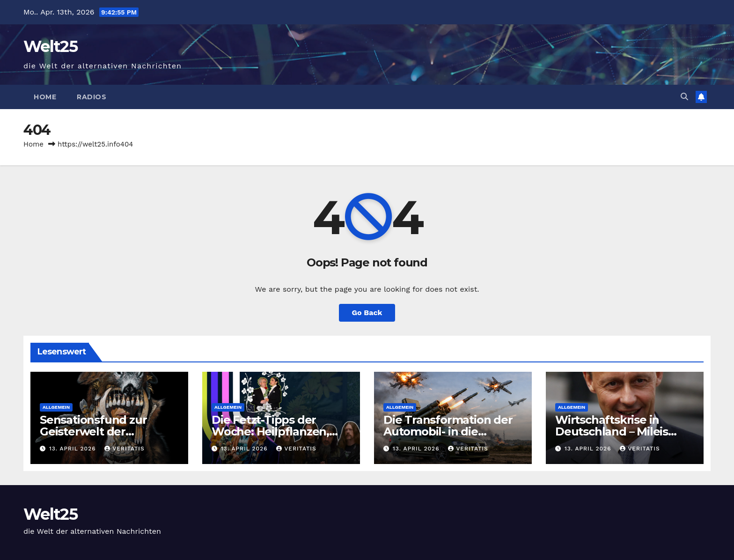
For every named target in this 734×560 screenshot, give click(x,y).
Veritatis (124, 449)
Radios (92, 97)
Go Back (367, 313)
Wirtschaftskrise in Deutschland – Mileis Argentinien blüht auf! (617, 431)
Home (45, 97)
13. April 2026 (73, 449)
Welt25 (50, 46)
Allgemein (56, 407)
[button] (684, 97)
